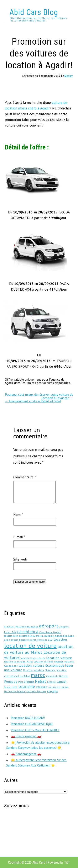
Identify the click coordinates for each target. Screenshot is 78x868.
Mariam (69, 76)
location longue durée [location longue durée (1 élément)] (33, 658)
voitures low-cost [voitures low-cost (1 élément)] (36, 691)
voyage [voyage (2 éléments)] (53, 691)
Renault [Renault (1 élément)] (51, 682)
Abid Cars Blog (34, 12)
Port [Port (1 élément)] (21, 682)
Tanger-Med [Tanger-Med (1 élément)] (11, 687)
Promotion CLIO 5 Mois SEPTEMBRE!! (35, 730)
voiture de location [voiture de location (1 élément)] (15, 691)
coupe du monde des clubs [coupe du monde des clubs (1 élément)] (59, 636)
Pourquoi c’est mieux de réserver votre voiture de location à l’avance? (39, 396)
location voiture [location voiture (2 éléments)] (59, 658)
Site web (20, 559)
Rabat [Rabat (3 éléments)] (41, 681)
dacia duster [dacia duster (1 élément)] (11, 640)
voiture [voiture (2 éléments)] (42, 687)
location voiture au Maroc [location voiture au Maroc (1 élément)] (19, 662)
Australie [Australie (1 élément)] (21, 627)
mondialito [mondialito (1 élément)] (52, 676)
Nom (18, 515)
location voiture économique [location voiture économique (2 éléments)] (41, 665)
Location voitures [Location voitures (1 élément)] (44, 662)
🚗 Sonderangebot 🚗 (26, 754)
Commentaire (25, 477)
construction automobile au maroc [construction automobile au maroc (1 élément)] (24, 636)
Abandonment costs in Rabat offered (33, 401)
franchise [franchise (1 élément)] (42, 640)
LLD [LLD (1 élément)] (50, 640)
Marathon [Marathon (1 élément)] (50, 670)
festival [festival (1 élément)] (32, 640)
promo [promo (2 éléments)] (29, 681)
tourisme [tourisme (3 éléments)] (27, 686)
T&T (67, 862)
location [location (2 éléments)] (60, 639)
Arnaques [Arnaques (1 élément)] (9, 627)
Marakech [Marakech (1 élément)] (39, 670)
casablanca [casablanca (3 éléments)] (28, 632)
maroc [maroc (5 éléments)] (38, 675)
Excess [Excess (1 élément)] (23, 640)
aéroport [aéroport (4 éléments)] (49, 626)
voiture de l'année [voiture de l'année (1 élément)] (58, 687)
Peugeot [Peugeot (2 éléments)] (11, 681)
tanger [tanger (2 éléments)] (62, 681)
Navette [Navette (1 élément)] (64, 676)
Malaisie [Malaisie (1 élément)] (28, 670)
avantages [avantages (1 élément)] (33, 627)
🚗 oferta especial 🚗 (26, 736)
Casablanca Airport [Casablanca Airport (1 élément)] (50, 632)
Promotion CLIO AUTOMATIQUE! (32, 724)
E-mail (19, 537)
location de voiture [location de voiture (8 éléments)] (30, 646)
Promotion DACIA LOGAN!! (28, 718)
